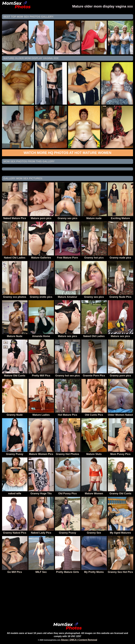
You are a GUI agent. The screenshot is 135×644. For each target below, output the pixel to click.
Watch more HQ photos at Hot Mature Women (67, 153)
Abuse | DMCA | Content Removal (79, 640)
